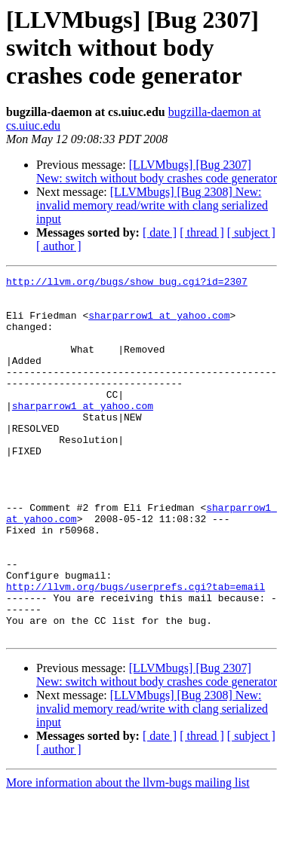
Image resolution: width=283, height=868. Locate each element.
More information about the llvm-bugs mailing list (128, 855)
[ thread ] (202, 232)
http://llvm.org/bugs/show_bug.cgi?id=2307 (127, 283)
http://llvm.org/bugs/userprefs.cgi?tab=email (135, 649)
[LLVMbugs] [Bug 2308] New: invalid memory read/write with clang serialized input (152, 205)
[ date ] (160, 232)
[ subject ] (251, 232)
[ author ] (59, 246)
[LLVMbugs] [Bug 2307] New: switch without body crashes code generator (157, 171)
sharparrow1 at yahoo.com (159, 324)
